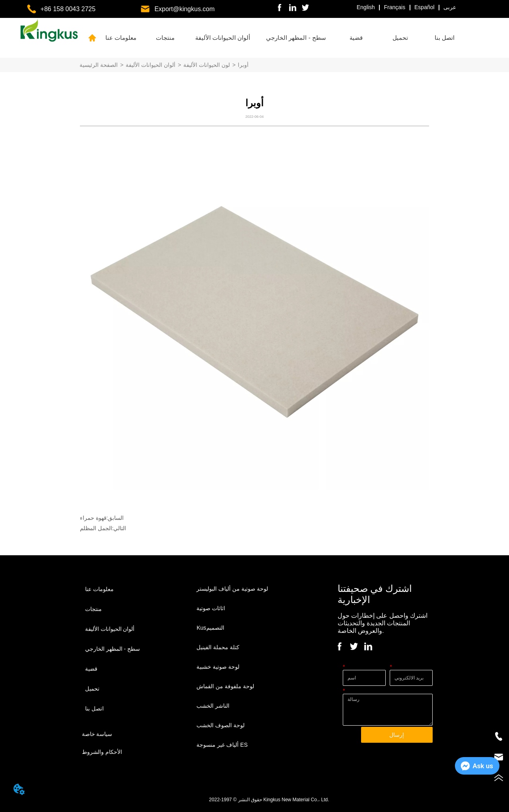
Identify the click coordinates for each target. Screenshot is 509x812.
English (366, 7)
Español (424, 7)
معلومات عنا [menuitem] (121, 38)
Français (395, 7)
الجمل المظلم (96, 528)
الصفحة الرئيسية (99, 65)
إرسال (397, 735)
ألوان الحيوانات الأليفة (151, 65)
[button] (165, 38)
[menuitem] (165, 38)
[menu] (283, 38)
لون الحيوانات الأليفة (207, 65)
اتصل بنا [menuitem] (445, 38)
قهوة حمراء (93, 518)
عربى (450, 7)
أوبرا (243, 65)
